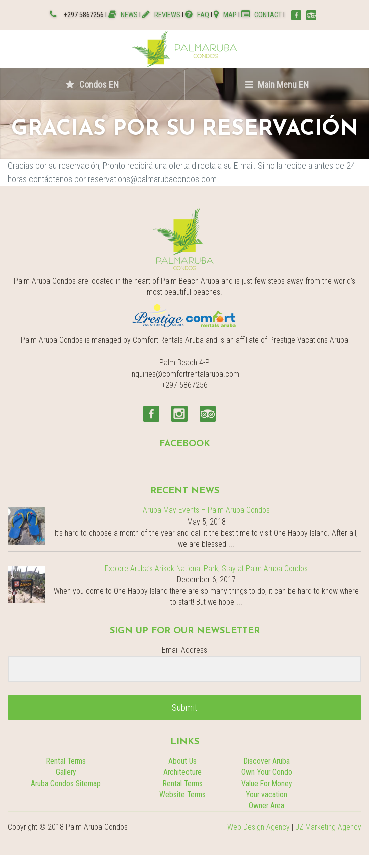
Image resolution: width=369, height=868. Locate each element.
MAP (225, 15)
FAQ (197, 15)
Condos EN (92, 84)
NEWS (124, 15)
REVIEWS (161, 15)
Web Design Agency (258, 827)
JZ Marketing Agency (328, 827)
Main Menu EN (277, 84)
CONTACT (261, 15)
